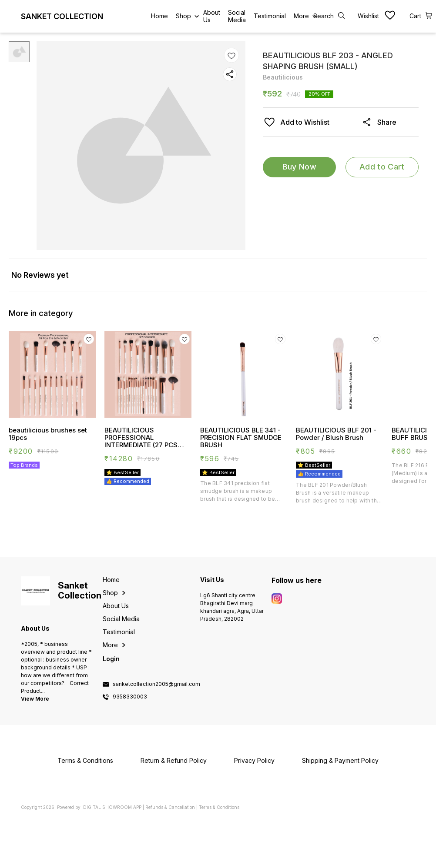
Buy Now (299, 167)
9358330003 (130, 697)
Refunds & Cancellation (170, 807)
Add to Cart (382, 167)
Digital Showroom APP (112, 807)
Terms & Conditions (219, 807)
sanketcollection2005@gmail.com (156, 684)
